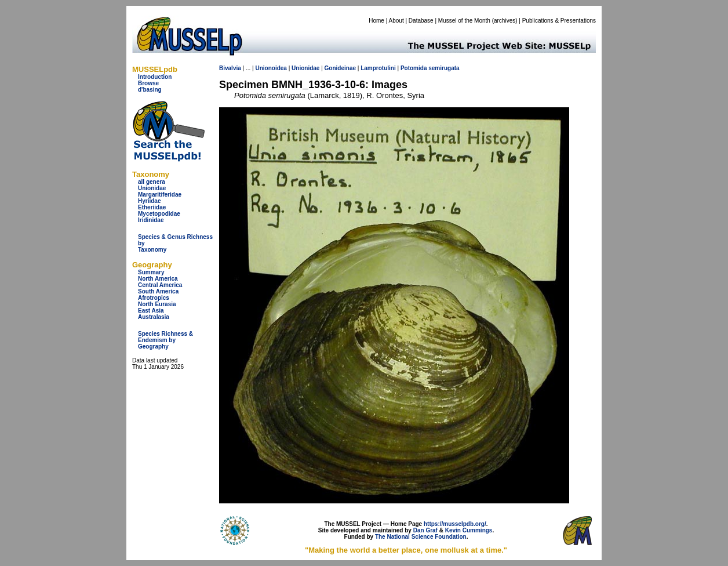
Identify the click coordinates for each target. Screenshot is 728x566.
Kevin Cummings (469, 530)
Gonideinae (340, 68)
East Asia (151, 311)
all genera (152, 182)
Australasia (154, 317)
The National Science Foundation (421, 537)
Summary (151, 272)
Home (376, 21)
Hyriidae (149, 201)
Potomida (414, 68)
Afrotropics (154, 298)
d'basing (150, 90)
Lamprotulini (378, 68)
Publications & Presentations (559, 21)
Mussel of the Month (464, 21)
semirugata (444, 68)
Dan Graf (425, 530)
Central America (160, 285)
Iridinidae (151, 220)
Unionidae (152, 188)
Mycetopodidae (159, 214)
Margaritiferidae (160, 195)
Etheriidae (152, 207)
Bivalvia (230, 68)
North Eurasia (157, 304)
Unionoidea (271, 68)
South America (158, 291)
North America (158, 279)
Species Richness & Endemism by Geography (165, 340)
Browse (148, 83)
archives (505, 21)
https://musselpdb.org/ (455, 524)
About (396, 21)
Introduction (155, 77)
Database (421, 21)
